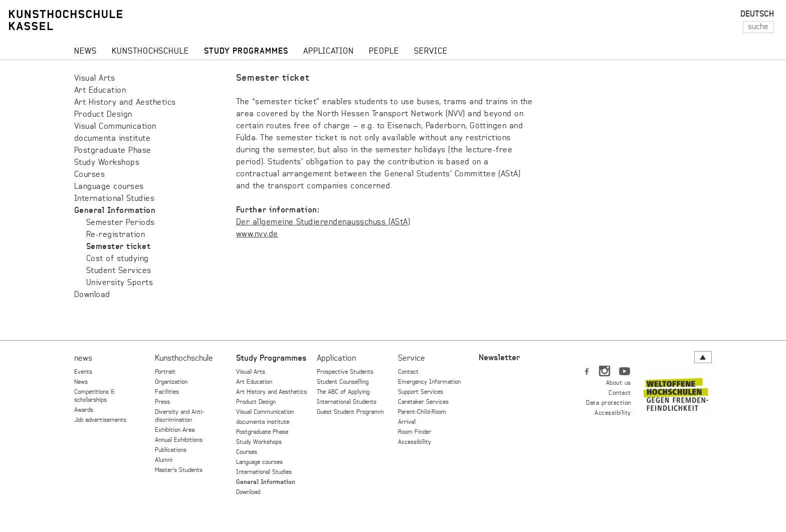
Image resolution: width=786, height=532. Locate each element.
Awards (84, 410)
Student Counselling (343, 382)
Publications (171, 450)
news (83, 359)
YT (625, 369)
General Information (115, 211)
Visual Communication (115, 127)
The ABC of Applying (343, 392)
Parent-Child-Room (422, 412)
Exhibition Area (175, 430)
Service (412, 359)
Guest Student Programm (350, 412)
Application (336, 359)
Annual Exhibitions (179, 440)
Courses (89, 175)
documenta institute (112, 139)
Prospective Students (345, 372)
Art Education (100, 91)
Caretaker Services (423, 402)
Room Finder (415, 432)
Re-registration (116, 235)
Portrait (165, 372)
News (81, 382)
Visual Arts (94, 79)
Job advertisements (100, 420)
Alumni (164, 460)
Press (162, 402)
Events (83, 372)
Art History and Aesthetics (125, 103)
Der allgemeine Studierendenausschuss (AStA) (323, 222)
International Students (347, 402)
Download (92, 295)
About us (619, 383)
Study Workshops (107, 163)
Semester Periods (121, 223)
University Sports (120, 283)
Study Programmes (271, 359)
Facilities (167, 392)
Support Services (421, 392)
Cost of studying (118, 259)
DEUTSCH (757, 15)
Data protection (608, 403)
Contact (408, 372)
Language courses (109, 187)
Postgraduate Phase (113, 151)
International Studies (114, 199)
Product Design (103, 115)
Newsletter (499, 358)
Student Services (119, 271)
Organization (171, 382)
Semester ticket (118, 247)
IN (605, 369)
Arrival (407, 422)
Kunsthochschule (184, 359)
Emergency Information (429, 382)
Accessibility (415, 442)
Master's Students (179, 470)
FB (587, 369)
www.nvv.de (257, 234)
